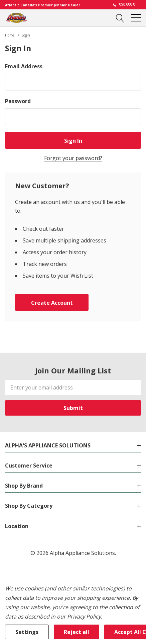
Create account (52, 303)
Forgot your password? (73, 158)
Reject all (77, 632)
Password (18, 101)
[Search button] (120, 18)
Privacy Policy (84, 617)
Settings (27, 632)
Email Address (24, 66)
